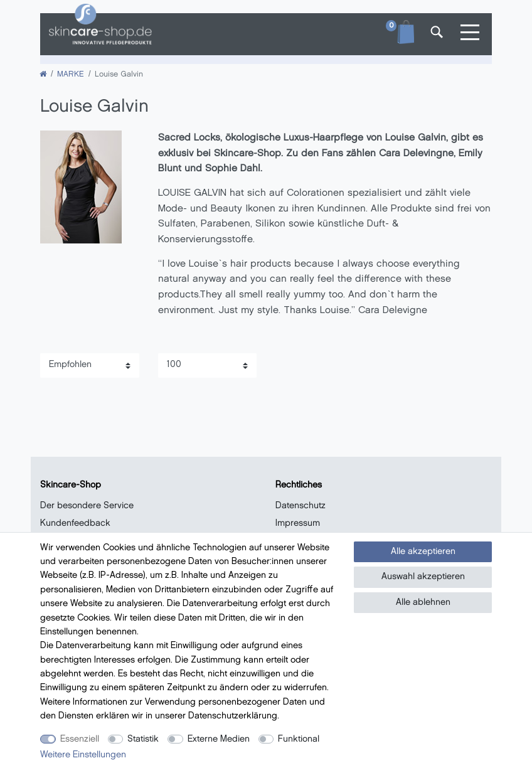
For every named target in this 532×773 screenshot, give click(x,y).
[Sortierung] (90, 365)
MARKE (71, 74)
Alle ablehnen (423, 603)
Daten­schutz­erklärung (233, 716)
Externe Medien (219, 739)
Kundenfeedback (75, 524)
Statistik (143, 739)
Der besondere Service (87, 506)
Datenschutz (301, 506)
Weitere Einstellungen (83, 755)
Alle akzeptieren (423, 552)
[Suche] (435, 34)
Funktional (299, 739)
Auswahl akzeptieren (423, 577)
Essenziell (80, 739)
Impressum (298, 524)
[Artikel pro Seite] (208, 365)
